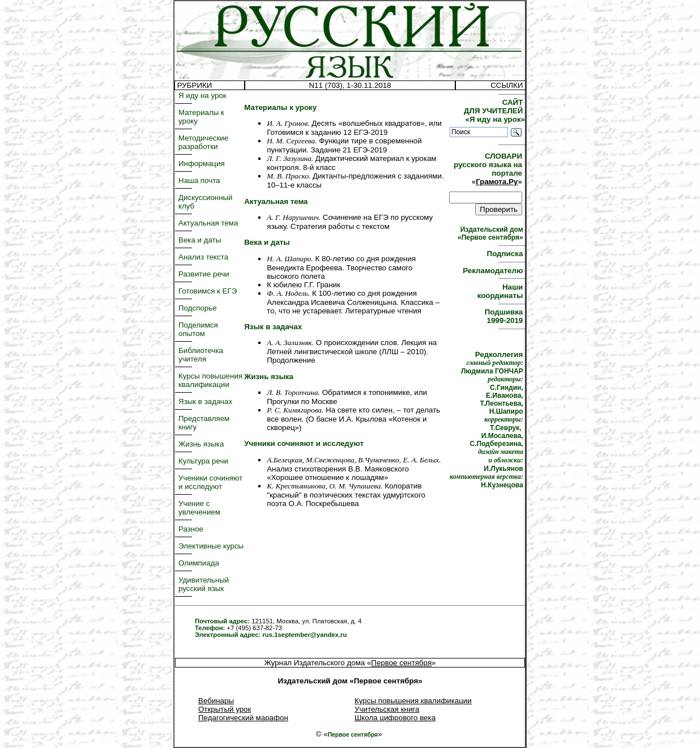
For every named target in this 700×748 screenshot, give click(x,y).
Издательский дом (491, 233)
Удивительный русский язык (204, 584)
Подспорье (198, 308)
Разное (191, 529)
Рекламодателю (494, 271)
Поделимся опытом (198, 329)
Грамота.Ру (497, 182)
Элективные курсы (211, 546)
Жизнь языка (201, 444)
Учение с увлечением (199, 508)
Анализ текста (203, 257)
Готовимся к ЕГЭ (208, 291)
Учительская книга (387, 709)
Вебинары (216, 701)
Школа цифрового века (395, 718)
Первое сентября (401, 663)
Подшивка (505, 316)
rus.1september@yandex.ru (304, 635)
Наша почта (199, 180)
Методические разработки (203, 142)
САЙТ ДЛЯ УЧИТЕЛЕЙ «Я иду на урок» (494, 111)
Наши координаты (501, 291)
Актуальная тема (208, 223)
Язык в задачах (205, 401)
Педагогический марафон (243, 718)
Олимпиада (199, 563)
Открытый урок (225, 709)
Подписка (506, 254)
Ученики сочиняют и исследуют (210, 482)
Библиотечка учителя (201, 355)
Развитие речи (204, 274)
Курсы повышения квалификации (210, 380)
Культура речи (203, 461)
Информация (202, 163)
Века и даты (200, 240)
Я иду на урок (202, 95)
